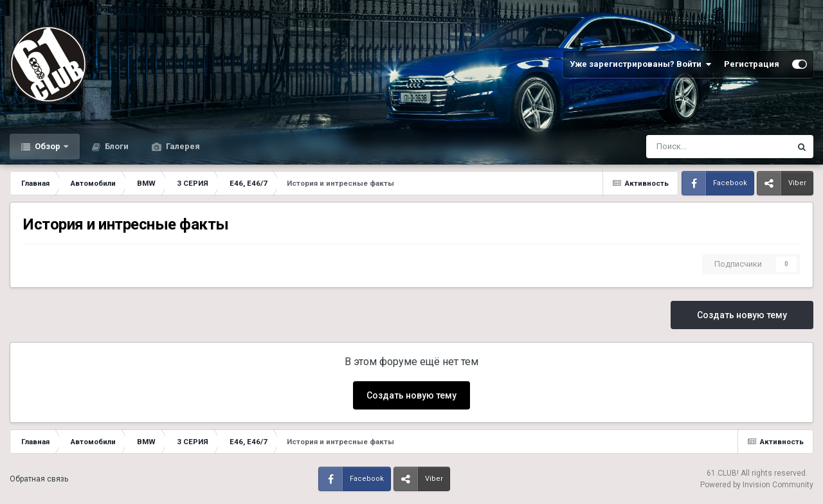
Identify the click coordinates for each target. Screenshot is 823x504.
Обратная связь (39, 479)
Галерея (182, 146)
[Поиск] (684, 147)
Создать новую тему (742, 315)
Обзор (48, 146)
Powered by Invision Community (757, 485)
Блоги (116, 146)
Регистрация (752, 64)
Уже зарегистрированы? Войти (640, 64)
